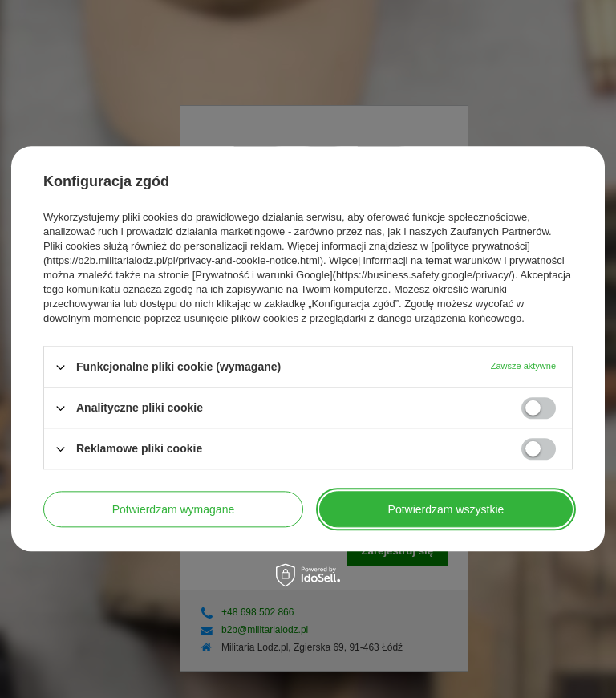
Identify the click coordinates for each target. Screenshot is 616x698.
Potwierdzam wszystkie (446, 509)
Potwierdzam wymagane (174, 509)
